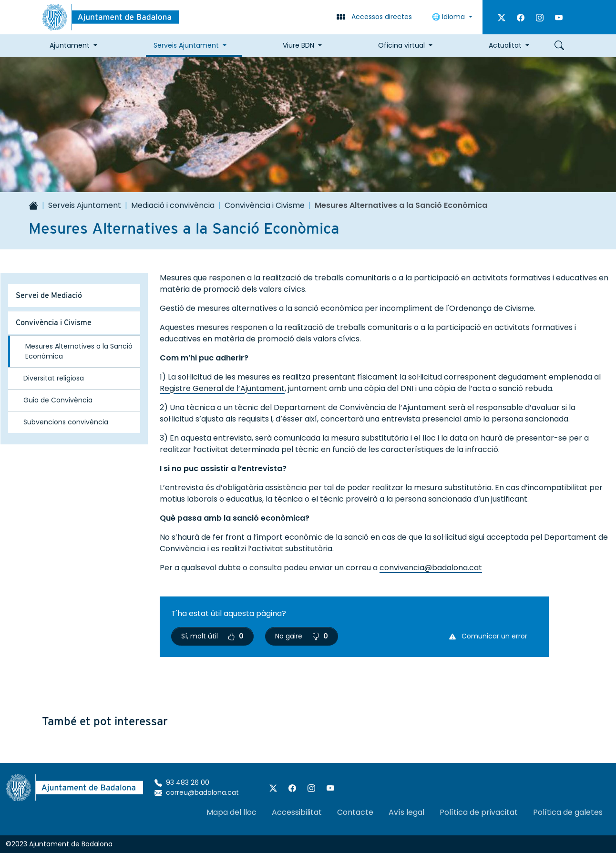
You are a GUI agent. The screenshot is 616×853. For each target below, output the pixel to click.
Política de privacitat (479, 812)
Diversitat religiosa (54, 378)
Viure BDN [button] (298, 45)
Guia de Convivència (58, 400)
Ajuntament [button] (70, 45)
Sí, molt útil (212, 636)
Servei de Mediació (49, 295)
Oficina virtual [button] (401, 45)
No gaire (302, 636)
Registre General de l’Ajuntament (222, 388)
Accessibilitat (297, 812)
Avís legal (406, 812)
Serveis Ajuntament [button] (186, 45)
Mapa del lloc (231, 812)
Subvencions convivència (66, 422)
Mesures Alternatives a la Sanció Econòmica (79, 351)
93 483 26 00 (182, 782)
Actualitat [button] (505, 45)
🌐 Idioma (449, 17)
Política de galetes (568, 812)
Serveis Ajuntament (85, 205)
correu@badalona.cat (197, 792)
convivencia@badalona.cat (431, 568)
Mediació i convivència (173, 205)
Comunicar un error (488, 636)
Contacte (355, 812)
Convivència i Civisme (265, 205)
